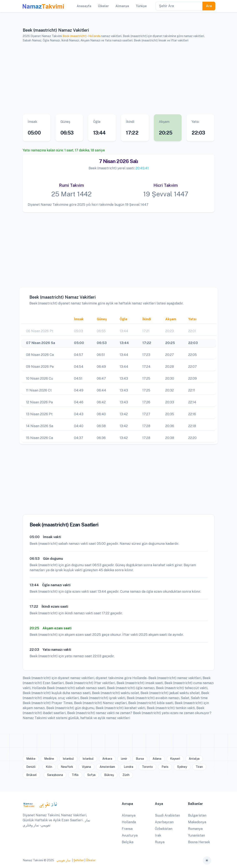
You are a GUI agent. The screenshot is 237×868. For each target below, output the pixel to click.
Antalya (194, 759)
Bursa (140, 759)
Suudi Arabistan (167, 815)
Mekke (31, 759)
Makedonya (197, 822)
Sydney (182, 767)
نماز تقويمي (63, 860)
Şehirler (79, 860)
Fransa (127, 829)
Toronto (147, 767)
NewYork (67, 767)
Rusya (160, 842)
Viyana (86, 767)
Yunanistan (196, 835)
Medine (49, 759)
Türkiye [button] (141, 6)
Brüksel (31, 775)
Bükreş (109, 775)
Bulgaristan (197, 815)
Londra (129, 767)
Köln (49, 767)
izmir (124, 759)
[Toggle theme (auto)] (207, 861)
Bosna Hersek (199, 842)
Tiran (199, 767)
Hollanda (94, 36)
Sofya (91, 775)
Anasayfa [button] (84, 6)
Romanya (195, 829)
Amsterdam (107, 767)
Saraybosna (55, 775)
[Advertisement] (119, 79)
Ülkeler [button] (103, 6)
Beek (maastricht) (75, 36)
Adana (157, 759)
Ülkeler (91, 860)
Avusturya (130, 835)
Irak (158, 835)
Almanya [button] (122, 6)
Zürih (126, 775)
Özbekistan (164, 829)
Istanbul (68, 759)
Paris (165, 767)
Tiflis (75, 775)
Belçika (128, 842)
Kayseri (175, 759)
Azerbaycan (164, 822)
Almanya (129, 815)
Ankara (107, 759)
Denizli (31, 767)
